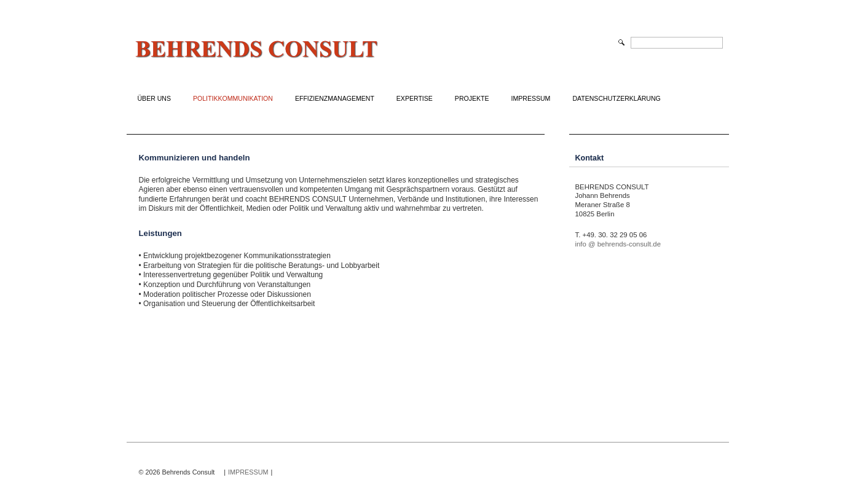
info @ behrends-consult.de (618, 244)
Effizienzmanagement (335, 98)
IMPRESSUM (248, 472)
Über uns (155, 98)
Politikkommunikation (233, 98)
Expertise (415, 98)
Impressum (531, 98)
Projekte (472, 98)
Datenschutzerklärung (616, 98)
